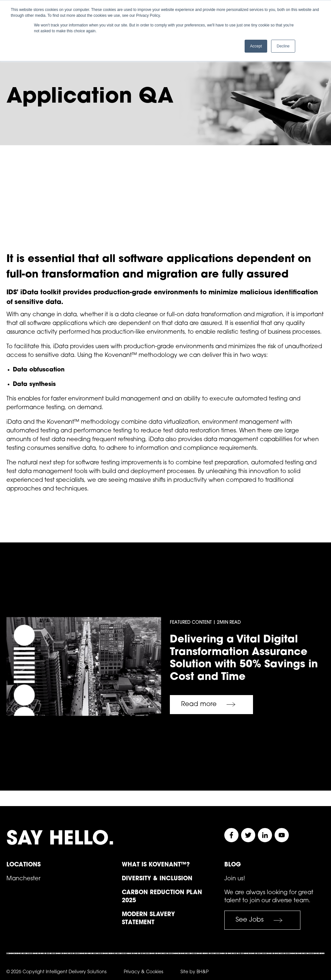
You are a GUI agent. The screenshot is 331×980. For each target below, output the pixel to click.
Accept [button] (256, 46)
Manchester (23, 878)
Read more (211, 704)
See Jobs (262, 919)
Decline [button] (283, 46)
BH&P (203, 971)
